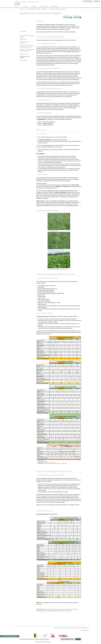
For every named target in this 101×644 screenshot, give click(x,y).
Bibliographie (55, 6)
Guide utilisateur (85, 630)
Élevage (34, 6)
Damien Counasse (67, 17)
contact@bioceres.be (84, 628)
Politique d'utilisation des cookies (70, 628)
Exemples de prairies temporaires (25, 43)
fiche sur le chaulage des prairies (50, 611)
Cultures (26, 6)
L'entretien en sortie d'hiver (65, 611)
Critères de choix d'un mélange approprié (27, 36)
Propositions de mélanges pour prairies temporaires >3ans (27, 46)
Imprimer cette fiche (23, 60)
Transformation (43, 6)
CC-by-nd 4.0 (25, 54)
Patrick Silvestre (76, 17)
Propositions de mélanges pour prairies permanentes (27, 50)
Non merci (78, 639)
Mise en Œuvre (23, 39)
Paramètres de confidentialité (10, 636)
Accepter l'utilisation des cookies (67, 639)
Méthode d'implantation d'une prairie (58, 9)
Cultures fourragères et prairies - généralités (37, 9)
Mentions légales (58, 628)
